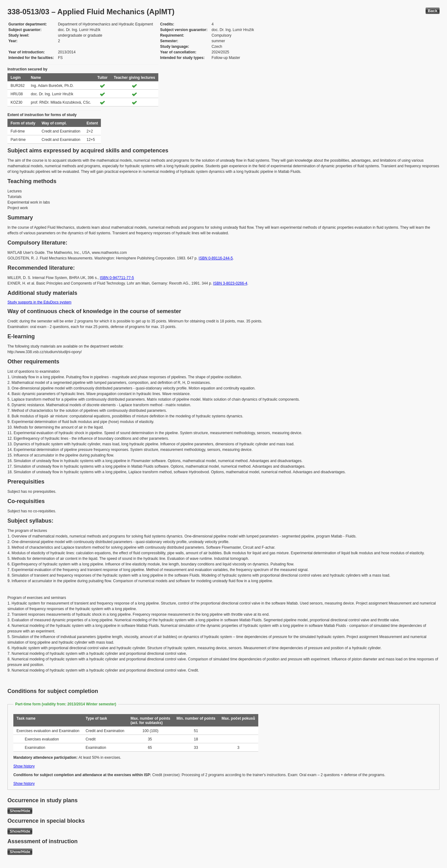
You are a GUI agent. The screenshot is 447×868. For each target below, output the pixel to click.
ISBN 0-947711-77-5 (117, 278)
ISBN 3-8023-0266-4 (230, 283)
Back (433, 11)
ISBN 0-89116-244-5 (216, 258)
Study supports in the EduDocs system (39, 302)
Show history (24, 766)
